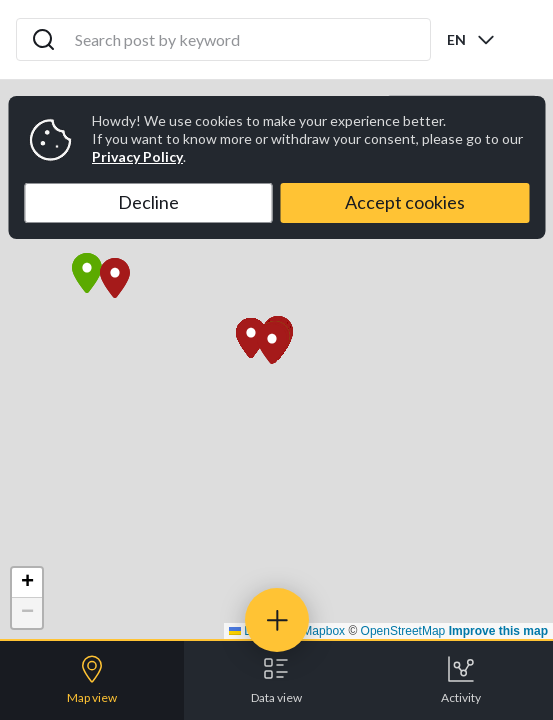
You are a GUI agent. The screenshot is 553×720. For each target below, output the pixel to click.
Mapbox (323, 631)
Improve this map (498, 631)
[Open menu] (521, 40)
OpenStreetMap (403, 631)
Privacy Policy (137, 156)
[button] (272, 344)
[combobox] (472, 39)
